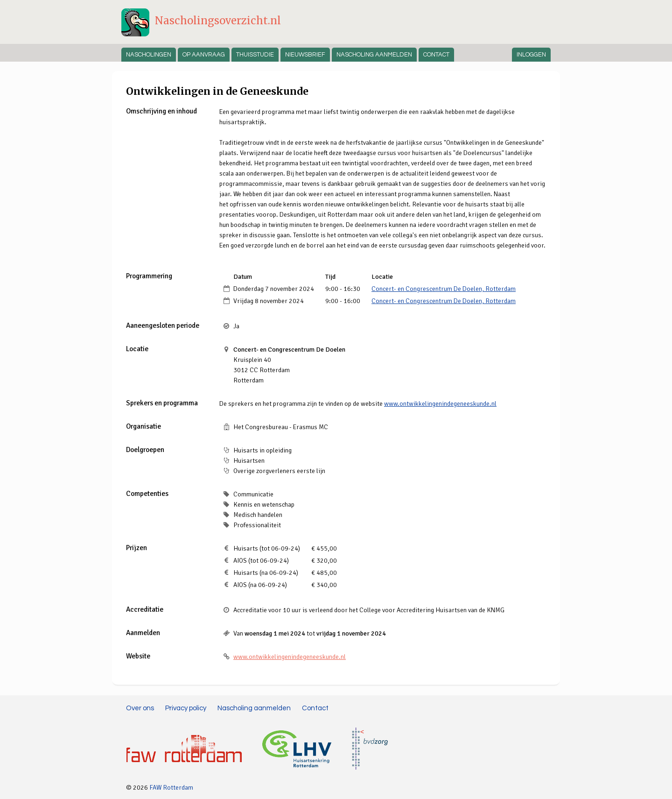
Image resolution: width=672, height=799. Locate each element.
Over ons (140, 708)
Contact (436, 55)
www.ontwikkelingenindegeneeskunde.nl (440, 404)
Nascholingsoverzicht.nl (218, 21)
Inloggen (531, 55)
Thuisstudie (255, 55)
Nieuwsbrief (305, 55)
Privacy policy (186, 708)
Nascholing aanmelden (374, 55)
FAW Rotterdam (171, 788)
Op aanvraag (204, 55)
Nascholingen (149, 55)
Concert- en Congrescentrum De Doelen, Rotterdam (444, 289)
